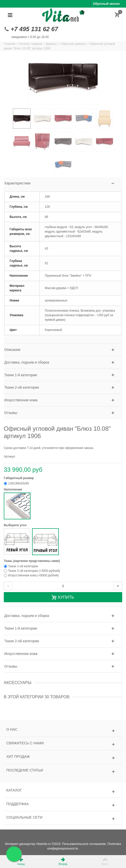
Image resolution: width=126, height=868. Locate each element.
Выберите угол (16, 525)
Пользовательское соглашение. (84, 844)
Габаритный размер (19, 478)
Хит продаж (18, 757)
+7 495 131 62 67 (34, 29)
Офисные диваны (73, 44)
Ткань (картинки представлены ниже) (32, 561)
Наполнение (13, 489)
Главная (10, 44)
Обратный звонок (106, 4)
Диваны (51, 44)
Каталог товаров (31, 44)
